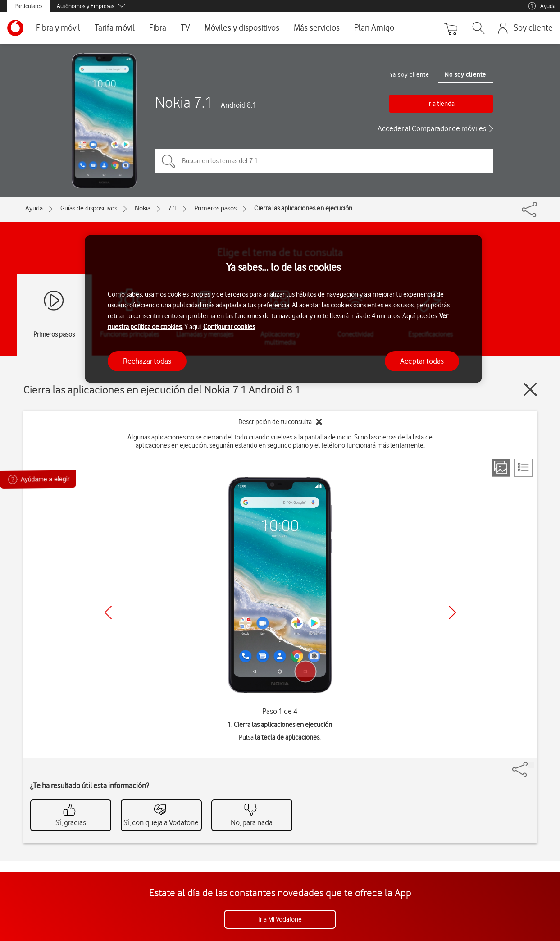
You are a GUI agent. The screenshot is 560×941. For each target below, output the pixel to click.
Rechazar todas (147, 361)
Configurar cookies (229, 327)
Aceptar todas (422, 361)
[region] (283, 309)
